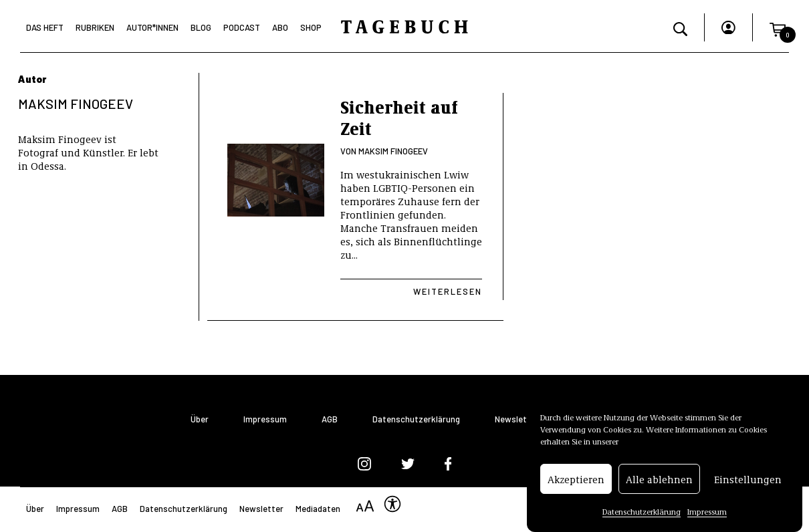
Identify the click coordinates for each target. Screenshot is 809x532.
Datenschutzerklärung (642, 514)
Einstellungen (748, 482)
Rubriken (95, 27)
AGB (330, 419)
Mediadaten (318, 509)
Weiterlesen (448, 291)
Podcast (242, 27)
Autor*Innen (152, 27)
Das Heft (45, 27)
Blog (201, 27)
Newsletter (517, 419)
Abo (280, 27)
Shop (311, 27)
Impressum (707, 514)
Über (200, 419)
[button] (778, 27)
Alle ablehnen (659, 482)
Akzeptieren (576, 482)
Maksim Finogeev (393, 151)
